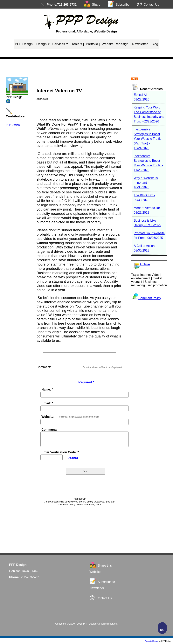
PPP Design (25, 44)
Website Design (152, 641)
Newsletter (141, 44)
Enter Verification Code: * (60, 452)
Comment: (49, 430)
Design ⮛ (43, 44)
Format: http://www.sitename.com (79, 417)
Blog (155, 44)
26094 (73, 458)
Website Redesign (116, 44)
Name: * (47, 389)
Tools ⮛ (78, 44)
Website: (48, 417)
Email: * (47, 403)
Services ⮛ (61, 44)
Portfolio (93, 44)
